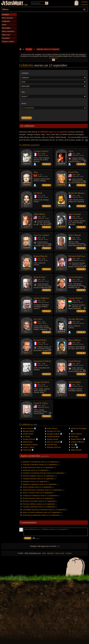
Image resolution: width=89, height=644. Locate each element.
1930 (39, 238)
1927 (39, 322)
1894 (43, 364)
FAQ (44, 553)
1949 (39, 217)
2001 (78, 322)
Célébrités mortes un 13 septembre (48, 49)
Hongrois (75, 302)
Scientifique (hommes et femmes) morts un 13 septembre (44, 510)
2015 (43, 301)
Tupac (71, 151)
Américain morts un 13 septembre (35, 470)
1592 (78, 196)
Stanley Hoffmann (41, 298)
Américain (75, 155)
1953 (74, 280)
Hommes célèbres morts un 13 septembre (38, 476)
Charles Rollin (75, 382)
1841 (39, 364)
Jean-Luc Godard (41, 235)
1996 (78, 154)
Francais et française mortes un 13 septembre (40, 465)
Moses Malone (75, 340)
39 (38, 175)
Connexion (84, 5)
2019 (43, 217)
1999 (43, 259)
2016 (78, 217)
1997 (43, 154)
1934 (39, 385)
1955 (74, 343)
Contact (68, 553)
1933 (74, 301)
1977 (39, 196)
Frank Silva (73, 172)
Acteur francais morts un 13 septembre (37, 487)
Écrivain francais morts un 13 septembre (38, 498)
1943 (39, 259)
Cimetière (29, 49)
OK (53, 60)
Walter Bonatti (75, 235)
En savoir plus (53, 58)
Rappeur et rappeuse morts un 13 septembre (40, 484)
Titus (36, 172)
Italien (74, 239)
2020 (43, 343)
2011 (43, 196)
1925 (39, 406)
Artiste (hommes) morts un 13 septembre (38, 467)
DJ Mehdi (38, 193)
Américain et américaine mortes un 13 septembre (41, 515)
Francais (40, 155)
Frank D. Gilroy (41, 403)
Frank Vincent (74, 361)
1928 (39, 301)
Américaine (76, 260)
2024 (78, 259)
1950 (74, 175)
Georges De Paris (41, 382)
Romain (40, 176)
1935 (74, 217)
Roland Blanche (40, 256)
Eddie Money (39, 214)
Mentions (50, 553)
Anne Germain (75, 214)
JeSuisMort (12, 3)
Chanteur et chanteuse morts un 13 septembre (40, 496)
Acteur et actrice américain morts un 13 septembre (42, 512)
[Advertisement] (53, 30)
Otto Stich (38, 319)
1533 (74, 196)
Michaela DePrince (77, 256)
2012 (43, 322)
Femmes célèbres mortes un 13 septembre (39, 504)
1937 (74, 364)
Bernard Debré (40, 340)
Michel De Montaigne (78, 193)
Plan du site (60, 553)
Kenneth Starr (40, 277)
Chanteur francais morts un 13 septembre (38, 479)
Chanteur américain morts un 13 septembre (39, 507)
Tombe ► (47, 164)
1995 (78, 175)
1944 (39, 343)
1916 (74, 322)
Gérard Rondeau (76, 277)
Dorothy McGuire (76, 319)
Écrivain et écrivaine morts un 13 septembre (39, 501)
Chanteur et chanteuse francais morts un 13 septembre (43, 473)
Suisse (40, 323)
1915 (39, 154)
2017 (78, 364)
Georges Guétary (41, 151)
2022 (43, 238)
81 (41, 175)
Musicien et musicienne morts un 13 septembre (40, 462)
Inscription (85, 2)
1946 (39, 280)
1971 (74, 154)
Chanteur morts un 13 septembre (35, 482)
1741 (78, 385)
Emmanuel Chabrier (42, 361)
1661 (74, 385)
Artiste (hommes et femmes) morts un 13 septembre (42, 490)
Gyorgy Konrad (75, 298)
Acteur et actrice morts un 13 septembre (38, 493)
